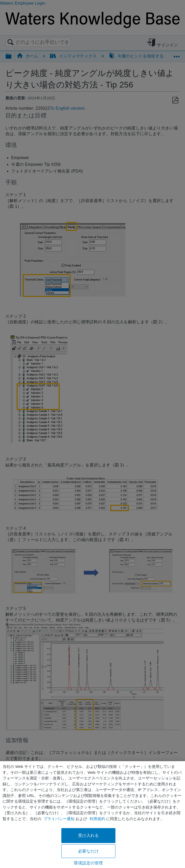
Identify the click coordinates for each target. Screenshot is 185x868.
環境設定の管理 (88, 863)
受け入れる (89, 835)
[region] (92, 815)
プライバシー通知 (59, 819)
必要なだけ (89, 851)
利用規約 (97, 819)
